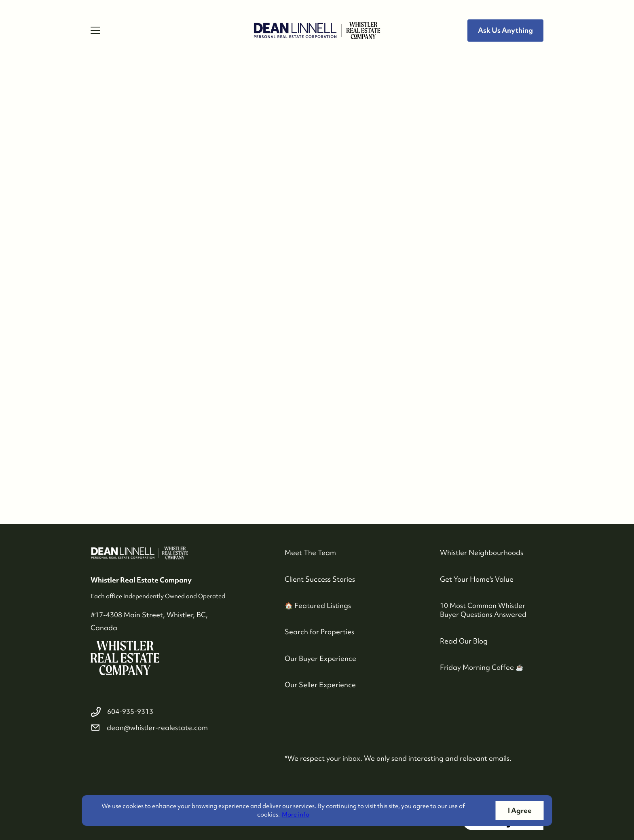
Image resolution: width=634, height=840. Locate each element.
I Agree (520, 810)
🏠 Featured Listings (318, 605)
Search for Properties (319, 632)
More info (296, 815)
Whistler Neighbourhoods (482, 552)
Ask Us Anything (505, 30)
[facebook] (97, 757)
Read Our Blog (464, 641)
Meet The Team (310, 552)
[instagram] (116, 757)
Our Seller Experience (320, 685)
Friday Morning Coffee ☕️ (482, 667)
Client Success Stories (320, 579)
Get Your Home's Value (477, 579)
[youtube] (136, 757)
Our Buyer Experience (320, 658)
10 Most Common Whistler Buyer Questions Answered (483, 610)
